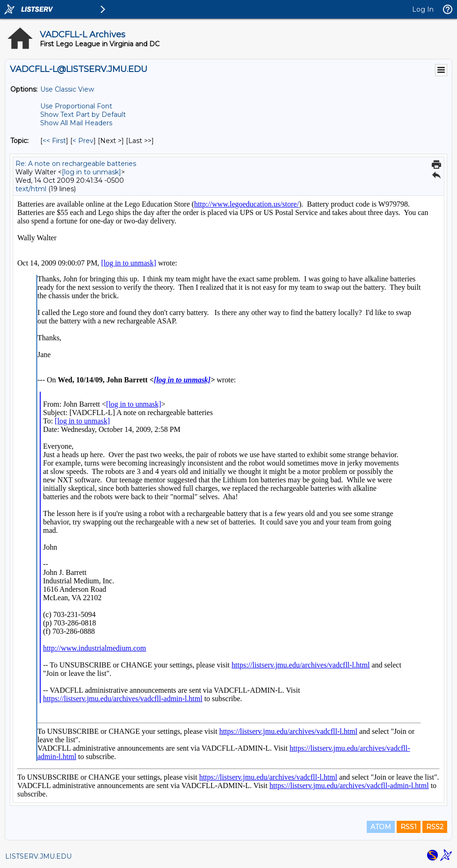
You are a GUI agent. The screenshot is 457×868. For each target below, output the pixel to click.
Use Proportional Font (76, 106)
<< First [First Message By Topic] (54, 141)
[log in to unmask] (91, 172)
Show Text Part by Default (83, 115)
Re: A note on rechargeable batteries (76, 164)
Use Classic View (67, 89)
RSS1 (409, 827)
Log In (423, 9)
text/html (31, 189)
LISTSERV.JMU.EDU (38, 856)
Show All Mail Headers (76, 123)
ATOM (381, 827)
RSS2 (435, 827)
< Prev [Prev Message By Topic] (83, 141)
